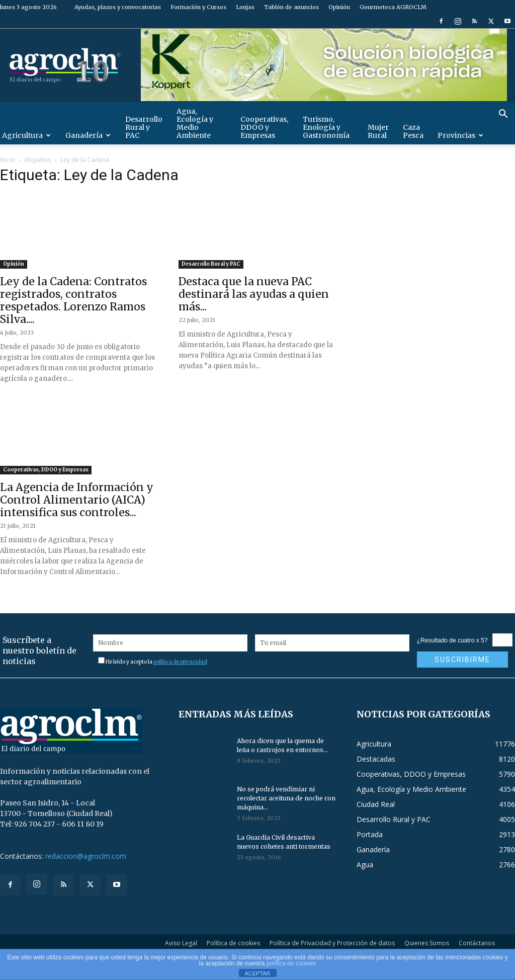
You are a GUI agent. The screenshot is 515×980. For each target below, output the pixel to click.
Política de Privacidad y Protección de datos (332, 943)
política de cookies (291, 963)
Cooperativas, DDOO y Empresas (264, 127)
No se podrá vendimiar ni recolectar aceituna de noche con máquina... (286, 798)
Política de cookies (233, 943)
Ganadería (88, 135)
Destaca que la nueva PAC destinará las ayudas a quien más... (254, 294)
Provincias (460, 135)
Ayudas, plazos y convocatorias (118, 7)
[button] (503, 115)
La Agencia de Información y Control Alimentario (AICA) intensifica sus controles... (77, 500)
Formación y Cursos (198, 7)
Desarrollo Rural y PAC (144, 127)
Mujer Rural (378, 131)
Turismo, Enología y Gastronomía (326, 127)
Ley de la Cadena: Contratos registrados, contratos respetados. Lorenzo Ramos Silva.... (73, 300)
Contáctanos (477, 943)
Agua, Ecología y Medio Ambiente (195, 123)
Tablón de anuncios (291, 7)
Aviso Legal (181, 943)
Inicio (8, 160)
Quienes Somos (427, 943)
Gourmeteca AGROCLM (393, 7)
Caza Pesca (413, 131)
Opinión (339, 7)
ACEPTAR (257, 973)
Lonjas (245, 7)
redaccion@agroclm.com (86, 856)
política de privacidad (180, 662)
